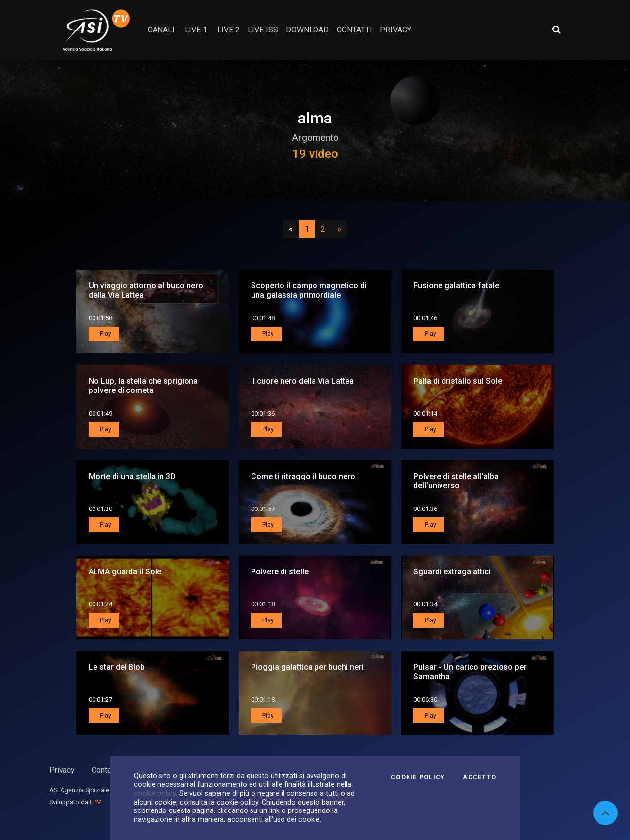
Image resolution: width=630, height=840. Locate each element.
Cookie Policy (418, 777)
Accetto (479, 777)
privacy (396, 30)
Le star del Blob (117, 667)
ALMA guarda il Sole (125, 572)
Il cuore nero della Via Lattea (302, 381)
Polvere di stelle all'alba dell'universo (456, 481)
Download (307, 30)
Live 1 (196, 30)
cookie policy (155, 793)
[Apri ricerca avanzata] (556, 30)
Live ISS (263, 30)
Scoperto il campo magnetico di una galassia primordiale (309, 290)
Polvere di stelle (280, 572)
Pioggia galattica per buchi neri (307, 667)
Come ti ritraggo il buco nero (303, 476)
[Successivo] (339, 229)
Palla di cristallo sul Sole (458, 381)
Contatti (105, 770)
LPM (96, 802)
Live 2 (228, 30)
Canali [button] (161, 30)
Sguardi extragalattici (452, 572)
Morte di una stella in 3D (132, 476)
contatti (354, 30)
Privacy (62, 770)
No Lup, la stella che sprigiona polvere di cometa (143, 386)
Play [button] (105, 334)
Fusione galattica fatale (456, 285)
